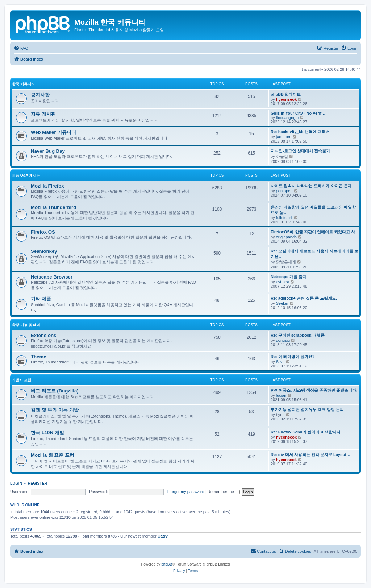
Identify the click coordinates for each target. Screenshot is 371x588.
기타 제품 (41, 299)
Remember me (224, 492)
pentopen (284, 191)
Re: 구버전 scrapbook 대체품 (298, 335)
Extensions (43, 335)
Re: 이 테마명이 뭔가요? (293, 357)
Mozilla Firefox (47, 186)
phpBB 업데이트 (286, 94)
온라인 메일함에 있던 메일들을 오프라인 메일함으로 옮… (313, 210)
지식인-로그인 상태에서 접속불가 (300, 151)
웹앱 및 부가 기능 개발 (55, 410)
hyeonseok (286, 99)
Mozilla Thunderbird (53, 207)
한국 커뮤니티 (23, 84)
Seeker (282, 303)
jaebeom (284, 137)
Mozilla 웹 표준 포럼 (53, 455)
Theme (39, 357)
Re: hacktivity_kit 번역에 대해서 (300, 132)
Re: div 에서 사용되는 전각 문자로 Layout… (310, 455)
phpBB (167, 564)
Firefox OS (43, 232)
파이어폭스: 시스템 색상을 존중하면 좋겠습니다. (314, 390)
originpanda (287, 237)
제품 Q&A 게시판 (26, 175)
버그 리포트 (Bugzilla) (55, 391)
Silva (280, 362)
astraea (283, 282)
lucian (281, 395)
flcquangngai (287, 118)
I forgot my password (186, 492)
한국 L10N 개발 (47, 433)
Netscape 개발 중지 (289, 277)
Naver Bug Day (48, 151)
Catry (163, 536)
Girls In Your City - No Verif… (298, 113)
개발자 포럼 (22, 380)
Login (16, 483)
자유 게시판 (43, 114)
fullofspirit (284, 218)
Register (38, 483)
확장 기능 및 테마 (26, 325)
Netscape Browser (52, 277)
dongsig (283, 340)
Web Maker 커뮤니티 (53, 132)
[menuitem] (21, 48)
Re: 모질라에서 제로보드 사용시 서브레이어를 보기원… (314, 254)
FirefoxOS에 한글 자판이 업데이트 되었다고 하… (315, 232)
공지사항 (40, 95)
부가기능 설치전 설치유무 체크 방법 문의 (307, 410)
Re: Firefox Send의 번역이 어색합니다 (306, 432)
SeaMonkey (44, 251)
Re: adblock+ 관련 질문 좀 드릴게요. (304, 298)
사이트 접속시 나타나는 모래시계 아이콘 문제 (311, 186)
